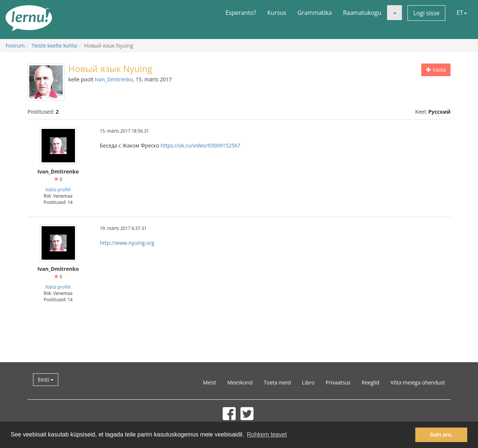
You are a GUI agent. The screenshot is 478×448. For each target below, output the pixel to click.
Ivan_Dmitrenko (114, 79)
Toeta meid (277, 382)
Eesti (46, 379)
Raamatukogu (362, 13)
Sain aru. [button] (441, 435)
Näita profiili (58, 189)
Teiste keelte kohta (54, 46)
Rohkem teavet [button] (267, 434)
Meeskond (240, 382)
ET (462, 13)
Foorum (15, 46)
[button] (394, 13)
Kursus (277, 13)
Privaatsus (338, 382)
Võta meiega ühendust (418, 382)
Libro (308, 382)
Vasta (436, 70)
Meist (210, 382)
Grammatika (315, 13)
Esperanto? (241, 13)
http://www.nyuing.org (127, 243)
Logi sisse (427, 13)
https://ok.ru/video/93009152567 (201, 145)
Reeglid (371, 382)
